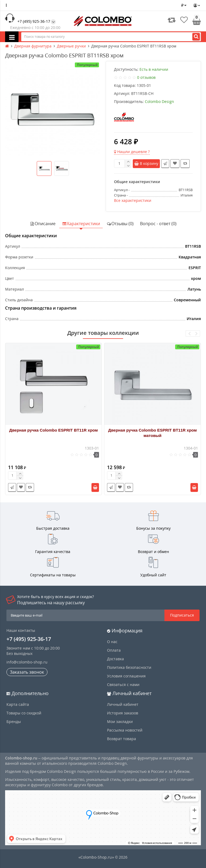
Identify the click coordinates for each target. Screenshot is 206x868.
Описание (43, 224)
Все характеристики (133, 200)
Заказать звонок (27, 672)
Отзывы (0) (120, 224)
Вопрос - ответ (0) (158, 224)
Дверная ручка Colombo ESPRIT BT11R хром (53, 430)
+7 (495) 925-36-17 (34, 21)
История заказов (123, 713)
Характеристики (81, 224)
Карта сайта (18, 704)
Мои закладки (120, 722)
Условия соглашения (126, 676)
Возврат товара (122, 739)
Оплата (114, 650)
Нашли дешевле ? (132, 152)
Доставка (115, 659)
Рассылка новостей (125, 730)
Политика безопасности (129, 667)
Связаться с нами (123, 685)
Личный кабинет (123, 704)
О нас (112, 642)
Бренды (14, 722)
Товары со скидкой (24, 713)
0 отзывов (146, 77)
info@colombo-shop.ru (27, 662)
